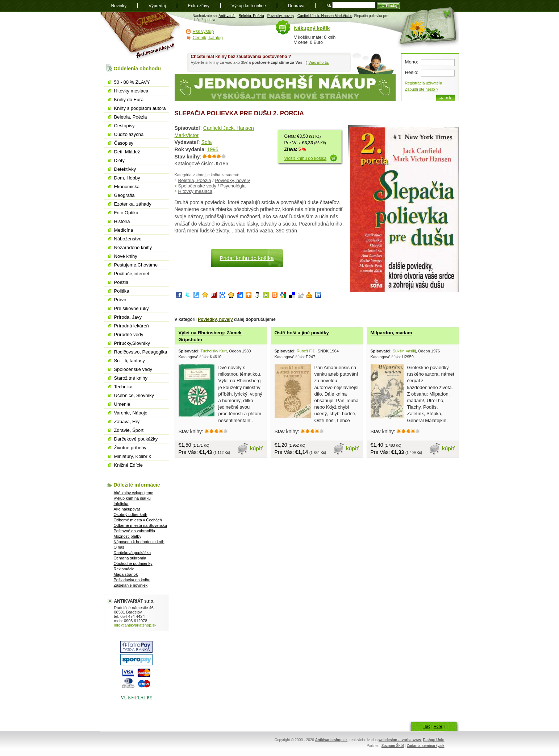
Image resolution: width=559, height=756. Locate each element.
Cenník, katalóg (208, 38)
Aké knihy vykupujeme (134, 493)
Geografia (124, 195)
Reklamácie (124, 569)
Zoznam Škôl (393, 746)
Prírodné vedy (129, 334)
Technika (123, 387)
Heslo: (412, 72)
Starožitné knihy (131, 378)
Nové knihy (126, 256)
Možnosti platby (128, 536)
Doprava (296, 6)
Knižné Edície (129, 465)
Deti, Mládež (127, 152)
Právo (120, 300)
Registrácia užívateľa (424, 83)
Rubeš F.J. (306, 351)
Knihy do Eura (129, 100)
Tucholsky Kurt (213, 351)
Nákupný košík (312, 28)
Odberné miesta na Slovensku (140, 525)
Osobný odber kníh (131, 515)
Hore (438, 726)
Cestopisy (124, 126)
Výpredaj (157, 6)
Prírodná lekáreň (132, 326)
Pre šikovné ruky (132, 308)
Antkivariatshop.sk (331, 740)
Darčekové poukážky (136, 439)
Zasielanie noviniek (131, 585)
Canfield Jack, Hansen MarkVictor (325, 16)
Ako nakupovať (127, 509)
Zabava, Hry (127, 422)
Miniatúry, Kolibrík (133, 456)
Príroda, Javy (128, 317)
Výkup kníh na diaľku (132, 498)
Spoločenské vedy (197, 186)
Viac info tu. (319, 62)
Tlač (427, 726)
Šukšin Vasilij (404, 351)
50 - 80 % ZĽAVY (132, 82)
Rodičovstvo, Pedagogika (141, 352)
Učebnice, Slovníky (134, 395)
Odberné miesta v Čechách (138, 520)
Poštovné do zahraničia (134, 531)
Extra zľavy (199, 6)
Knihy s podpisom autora (140, 108)
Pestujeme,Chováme (136, 265)
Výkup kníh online (249, 6)
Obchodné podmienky (133, 563)
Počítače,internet (132, 274)
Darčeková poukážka (132, 553)
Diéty (120, 160)
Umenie (122, 404)
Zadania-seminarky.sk (426, 746)
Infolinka (121, 504)
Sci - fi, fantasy (130, 361)
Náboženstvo (128, 239)
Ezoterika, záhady (133, 204)
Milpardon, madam (391, 333)
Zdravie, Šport (129, 430)
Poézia (121, 282)
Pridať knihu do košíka (247, 258)
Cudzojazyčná (129, 134)
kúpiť (256, 449)
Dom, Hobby (127, 178)
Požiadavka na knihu (132, 580)
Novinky (119, 6)
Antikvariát (227, 16)
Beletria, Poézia (251, 16)
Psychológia (233, 186)
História (122, 221)
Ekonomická (127, 187)
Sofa (207, 142)
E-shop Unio (434, 740)
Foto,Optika (126, 213)
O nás (119, 547)
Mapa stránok (126, 574)
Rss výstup (203, 32)
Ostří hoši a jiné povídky (302, 333)
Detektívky (125, 169)
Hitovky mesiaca (195, 191)
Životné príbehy (130, 448)
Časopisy (124, 143)
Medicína (124, 230)
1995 (213, 149)
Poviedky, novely (281, 16)
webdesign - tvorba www (400, 740)
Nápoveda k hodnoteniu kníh (139, 542)
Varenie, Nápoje (131, 413)
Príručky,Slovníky (132, 343)
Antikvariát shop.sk (141, 36)
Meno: (412, 62)
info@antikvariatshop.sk (135, 625)
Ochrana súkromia (130, 558)
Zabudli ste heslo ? (422, 89)
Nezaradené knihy (133, 247)
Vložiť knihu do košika (306, 158)
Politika (122, 291)
